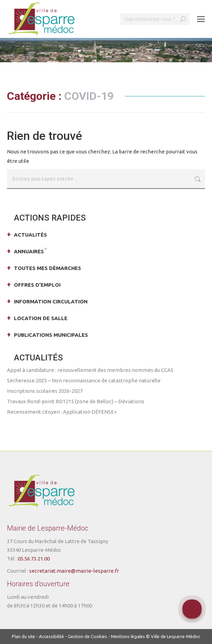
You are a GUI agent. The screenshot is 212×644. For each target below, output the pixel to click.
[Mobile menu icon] (201, 19)
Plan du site (23, 636)
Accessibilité (51, 636)
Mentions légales (128, 636)
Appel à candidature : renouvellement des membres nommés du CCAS (90, 370)
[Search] (155, 19)
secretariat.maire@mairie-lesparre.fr (74, 571)
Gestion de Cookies (87, 636)
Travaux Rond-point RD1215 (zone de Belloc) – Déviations (76, 401)
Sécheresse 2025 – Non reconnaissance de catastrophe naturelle (84, 380)
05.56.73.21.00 (34, 559)
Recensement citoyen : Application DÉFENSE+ (62, 412)
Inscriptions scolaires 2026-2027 (45, 391)
